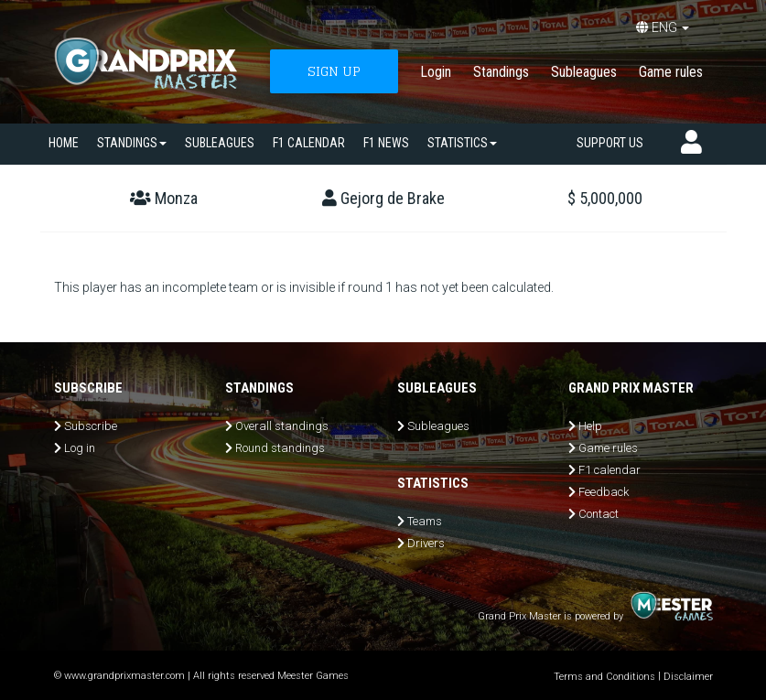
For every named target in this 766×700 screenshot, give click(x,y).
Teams (425, 521)
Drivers (426, 543)
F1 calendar (309, 143)
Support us (610, 143)
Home (64, 143)
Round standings (280, 448)
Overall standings (282, 426)
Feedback (604, 492)
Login (436, 72)
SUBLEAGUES (220, 143)
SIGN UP (334, 71)
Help (590, 426)
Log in (80, 448)
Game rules (671, 72)
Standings (501, 72)
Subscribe (91, 426)
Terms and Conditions (604, 677)
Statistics (462, 143)
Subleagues (584, 72)
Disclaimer (688, 677)
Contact (599, 514)
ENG (663, 27)
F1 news (386, 143)
